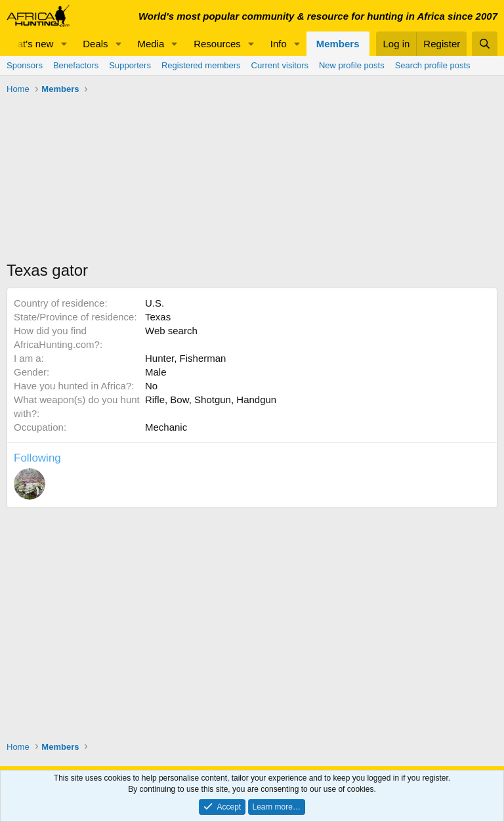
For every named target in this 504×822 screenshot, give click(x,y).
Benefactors (76, 65)
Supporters (130, 65)
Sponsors (25, 65)
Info (279, 44)
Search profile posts (433, 65)
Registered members (201, 65)
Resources (217, 44)
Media (151, 44)
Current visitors (280, 65)
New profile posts (352, 65)
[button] (64, 44)
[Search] (485, 44)
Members (338, 44)
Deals (95, 44)
